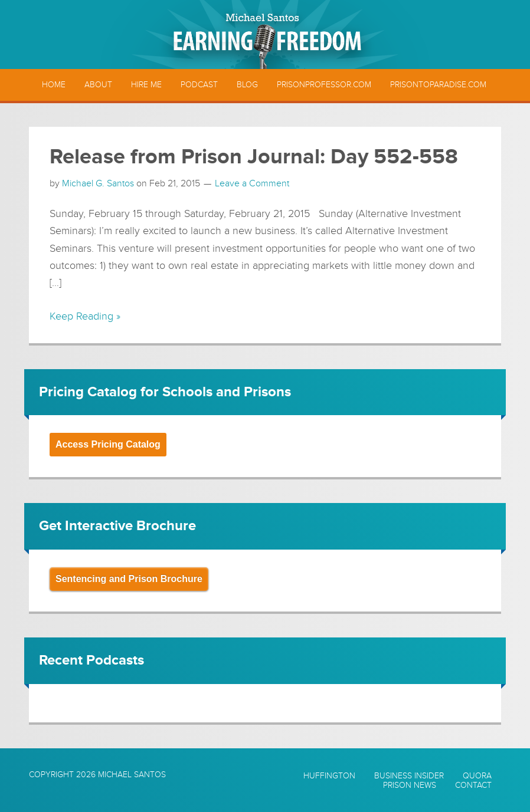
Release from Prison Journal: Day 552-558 (254, 157)
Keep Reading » (85, 316)
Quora (477, 776)
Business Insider (409, 776)
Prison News (410, 785)
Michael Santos (132, 775)
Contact (473, 785)
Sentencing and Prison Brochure (129, 579)
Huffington (329, 776)
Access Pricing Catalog (108, 444)
